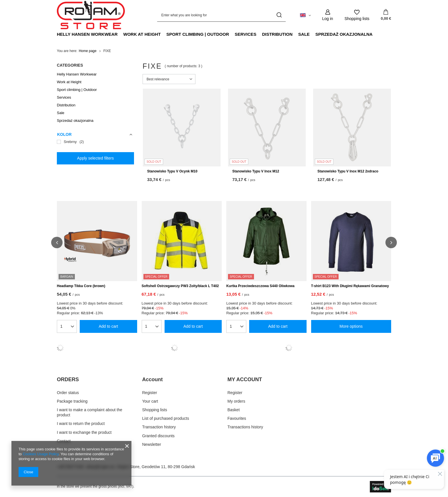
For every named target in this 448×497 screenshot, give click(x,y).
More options (351, 326)
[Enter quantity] (64, 326)
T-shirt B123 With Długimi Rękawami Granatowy (350, 286)
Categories (70, 65)
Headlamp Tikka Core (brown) (81, 286)
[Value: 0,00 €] (386, 15)
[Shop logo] (91, 15)
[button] (57, 242)
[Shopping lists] (357, 15)
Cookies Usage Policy (40, 454)
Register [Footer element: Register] (150, 393)
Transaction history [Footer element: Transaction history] (159, 427)
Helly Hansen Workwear (87, 34)
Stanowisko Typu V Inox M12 (256, 171)
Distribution (277, 34)
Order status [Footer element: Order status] (68, 393)
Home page (88, 51)
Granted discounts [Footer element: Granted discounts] (159, 436)
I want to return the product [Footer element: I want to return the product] (81, 424)
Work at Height (142, 34)
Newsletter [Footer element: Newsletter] (152, 444)
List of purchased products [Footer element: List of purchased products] (166, 418)
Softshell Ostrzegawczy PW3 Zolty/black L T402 (180, 286)
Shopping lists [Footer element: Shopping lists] (155, 410)
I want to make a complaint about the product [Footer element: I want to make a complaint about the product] (90, 412)
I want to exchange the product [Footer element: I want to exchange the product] (84, 432)
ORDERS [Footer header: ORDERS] (68, 379)
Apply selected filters (95, 158)
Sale (304, 34)
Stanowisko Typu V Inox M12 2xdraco (348, 171)
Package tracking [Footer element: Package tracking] (72, 401)
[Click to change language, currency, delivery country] (305, 15)
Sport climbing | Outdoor (198, 34)
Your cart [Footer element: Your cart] (150, 401)
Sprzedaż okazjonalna (344, 34)
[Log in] (328, 15)
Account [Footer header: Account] (153, 379)
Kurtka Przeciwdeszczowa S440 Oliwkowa (260, 286)
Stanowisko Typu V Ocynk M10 (172, 171)
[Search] (279, 15)
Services (246, 34)
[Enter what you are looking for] (221, 15)
